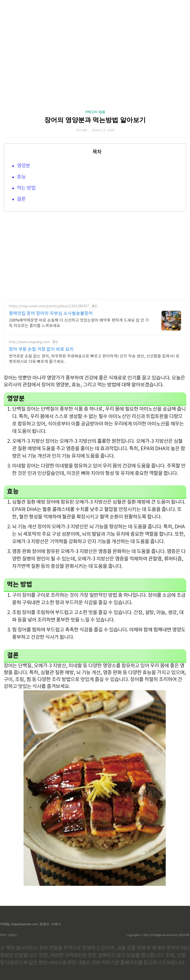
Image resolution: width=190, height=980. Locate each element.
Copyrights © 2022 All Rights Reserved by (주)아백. (158, 935)
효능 (21, 177)
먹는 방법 (26, 188)
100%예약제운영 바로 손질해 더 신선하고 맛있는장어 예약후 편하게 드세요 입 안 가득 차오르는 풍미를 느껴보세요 (79, 323)
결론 (21, 199)
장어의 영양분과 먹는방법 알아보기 (95, 120)
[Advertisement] (95, 47)
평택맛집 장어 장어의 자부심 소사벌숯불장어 (51, 314)
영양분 (24, 166)
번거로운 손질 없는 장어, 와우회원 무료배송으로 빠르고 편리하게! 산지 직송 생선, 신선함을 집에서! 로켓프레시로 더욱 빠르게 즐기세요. (94, 359)
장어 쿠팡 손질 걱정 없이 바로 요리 (41, 349)
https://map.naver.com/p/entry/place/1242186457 (49, 306)
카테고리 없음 (95, 112)
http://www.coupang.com (29, 342)
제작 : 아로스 (9, 935)
